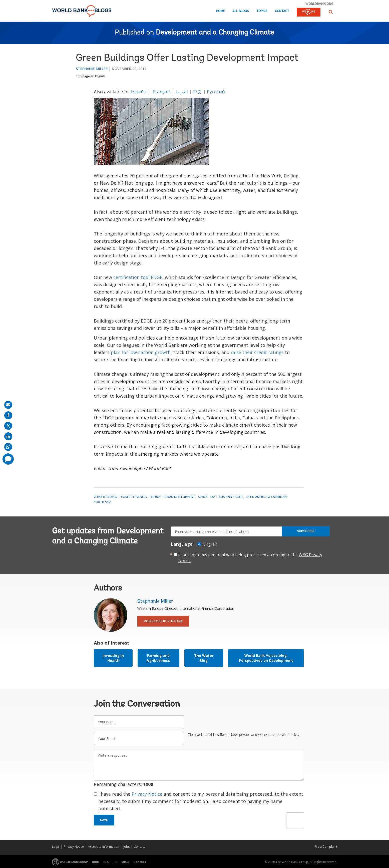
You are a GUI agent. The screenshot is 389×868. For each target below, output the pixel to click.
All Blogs (241, 11)
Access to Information (104, 847)
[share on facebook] (8, 415)
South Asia (103, 502)
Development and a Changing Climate (215, 33)
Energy (155, 497)
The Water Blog (204, 658)
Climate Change (106, 497)
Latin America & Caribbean (266, 497)
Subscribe (306, 531)
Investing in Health (113, 658)
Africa (203, 497)
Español (139, 92)
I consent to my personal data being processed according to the (250, 558)
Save (104, 820)
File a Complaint (326, 847)
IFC (115, 862)
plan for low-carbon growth (141, 352)
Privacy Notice (147, 794)
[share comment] (8, 459)
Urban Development (179, 497)
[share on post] (8, 426)
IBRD (96, 862)
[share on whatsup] (8, 447)
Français (162, 92)
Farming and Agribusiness (158, 658)
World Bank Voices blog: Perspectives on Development (266, 658)
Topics (262, 11)
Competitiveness (134, 497)
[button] (331, 12)
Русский (216, 92)
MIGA (125, 862)
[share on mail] (8, 405)
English (100, 76)
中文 (197, 92)
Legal (56, 847)
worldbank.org (319, 4)
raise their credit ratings (257, 352)
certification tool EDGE (138, 277)
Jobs (126, 847)
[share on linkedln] (8, 436)
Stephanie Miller (92, 69)
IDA (106, 862)
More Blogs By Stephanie (163, 621)
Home (220, 11)
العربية (182, 92)
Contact (282, 11)
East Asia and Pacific (227, 497)
